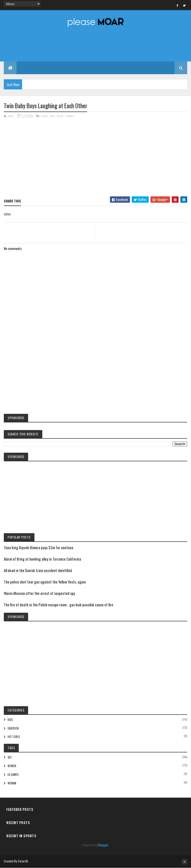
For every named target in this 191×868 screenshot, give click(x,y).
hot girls (14, 737)
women (12, 766)
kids (60, 116)
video (70, 116)
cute (44, 116)
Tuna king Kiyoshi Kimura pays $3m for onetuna (39, 547)
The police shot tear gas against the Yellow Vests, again (45, 582)
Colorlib (23, 861)
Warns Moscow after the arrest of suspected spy (39, 593)
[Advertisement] (95, 368)
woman (12, 783)
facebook (13, 728)
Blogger (103, 845)
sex (9, 757)
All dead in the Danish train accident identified (38, 570)
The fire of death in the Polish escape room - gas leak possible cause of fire (59, 605)
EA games (13, 775)
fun (52, 116)
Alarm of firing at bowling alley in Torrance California (42, 559)
